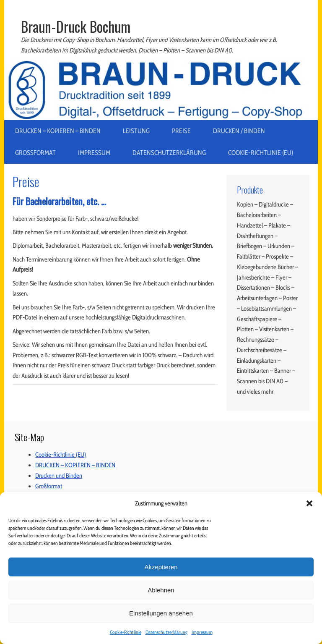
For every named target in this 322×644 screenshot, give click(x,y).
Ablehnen (161, 590)
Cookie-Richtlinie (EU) (261, 153)
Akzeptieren (161, 567)
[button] (309, 503)
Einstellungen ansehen (161, 613)
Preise (181, 131)
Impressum (202, 632)
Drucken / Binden (239, 131)
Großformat (35, 153)
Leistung (136, 131)
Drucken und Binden (59, 476)
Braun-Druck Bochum (76, 26)
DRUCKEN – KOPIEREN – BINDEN (58, 131)
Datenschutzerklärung (166, 632)
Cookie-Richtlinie (126, 632)
